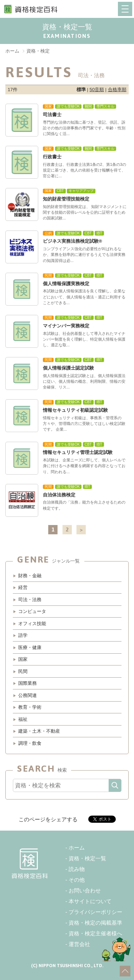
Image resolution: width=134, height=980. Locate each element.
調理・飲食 (30, 743)
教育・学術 (30, 707)
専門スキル (105, 106)
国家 (48, 106)
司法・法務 (30, 600)
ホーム (77, 848)
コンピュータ (32, 611)
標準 (81, 90)
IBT (99, 233)
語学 (23, 635)
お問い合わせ (85, 890)
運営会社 (79, 944)
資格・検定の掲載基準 (95, 923)
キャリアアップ (81, 191)
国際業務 (28, 683)
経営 (23, 587)
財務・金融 (30, 576)
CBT (60, 191)
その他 (77, 880)
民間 (48, 275)
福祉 (23, 719)
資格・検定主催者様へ (95, 933)
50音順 (96, 90)
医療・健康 (30, 647)
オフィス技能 (32, 623)
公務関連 (28, 695)
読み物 (77, 869)
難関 (88, 106)
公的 (48, 233)
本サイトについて (90, 901)
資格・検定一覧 (87, 858)
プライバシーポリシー (95, 912)
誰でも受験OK (68, 106)
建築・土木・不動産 (39, 731)
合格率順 (117, 90)
